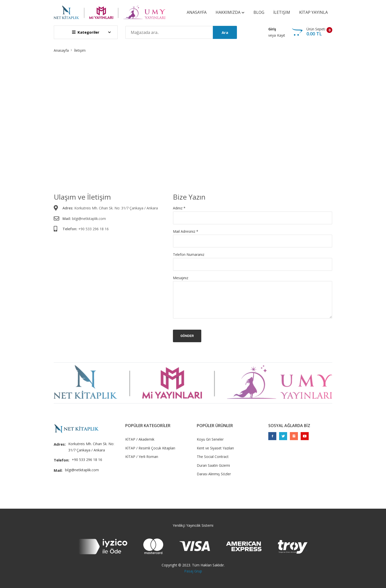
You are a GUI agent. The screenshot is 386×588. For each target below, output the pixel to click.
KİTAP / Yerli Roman (142, 457)
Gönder (187, 336)
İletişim (282, 12)
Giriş (272, 29)
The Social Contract (213, 457)
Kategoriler (86, 32)
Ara (225, 32)
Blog (259, 12)
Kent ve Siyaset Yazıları (215, 448)
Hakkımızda (230, 12)
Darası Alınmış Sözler (214, 474)
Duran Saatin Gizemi (213, 465)
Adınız (179, 208)
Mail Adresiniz (186, 232)
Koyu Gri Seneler (210, 439)
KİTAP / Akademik (140, 439)
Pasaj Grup (193, 571)
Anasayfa (197, 12)
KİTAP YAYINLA (313, 12)
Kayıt (281, 35)
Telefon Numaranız (189, 254)
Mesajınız (181, 278)
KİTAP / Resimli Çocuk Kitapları (150, 448)
